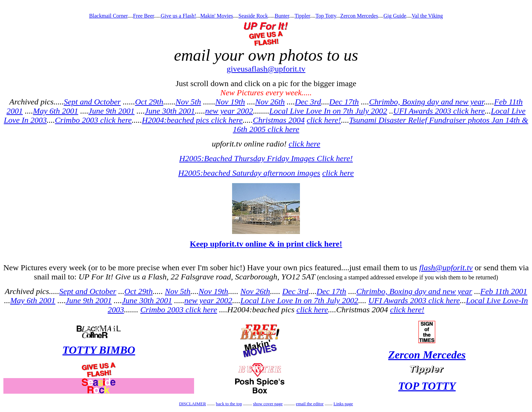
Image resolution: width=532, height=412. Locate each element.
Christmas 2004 (279, 120)
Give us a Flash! (178, 16)
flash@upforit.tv (446, 268)
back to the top (229, 404)
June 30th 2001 (170, 111)
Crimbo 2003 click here (93, 120)
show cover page (268, 404)
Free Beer (144, 16)
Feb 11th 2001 (504, 291)
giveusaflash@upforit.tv (266, 69)
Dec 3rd (308, 102)
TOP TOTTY (427, 386)
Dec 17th (344, 102)
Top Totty (326, 16)
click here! (324, 120)
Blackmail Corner (108, 16)
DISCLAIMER (193, 404)
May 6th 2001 (55, 111)
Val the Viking (427, 16)
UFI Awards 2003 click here (439, 111)
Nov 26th (270, 102)
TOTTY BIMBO (99, 350)
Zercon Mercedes (359, 16)
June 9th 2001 (112, 111)
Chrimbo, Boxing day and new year (427, 102)
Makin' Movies (217, 16)
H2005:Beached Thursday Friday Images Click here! (266, 158)
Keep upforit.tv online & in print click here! (266, 244)
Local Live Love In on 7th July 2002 (328, 111)
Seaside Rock (253, 16)
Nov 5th (188, 102)
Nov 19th (230, 102)
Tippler (302, 16)
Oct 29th (149, 102)
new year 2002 (229, 111)
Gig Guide (395, 16)
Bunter (282, 16)
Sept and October (92, 102)
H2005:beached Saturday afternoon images (249, 173)
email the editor (310, 404)
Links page (343, 404)
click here (305, 144)
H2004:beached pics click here (192, 120)
